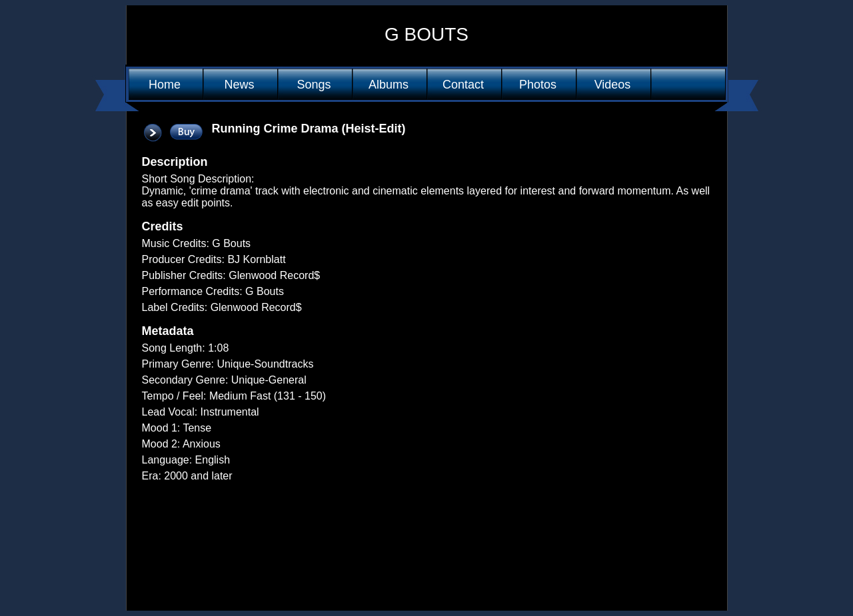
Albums (389, 85)
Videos (613, 85)
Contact (463, 85)
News (239, 85)
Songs (314, 85)
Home (165, 85)
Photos (538, 85)
